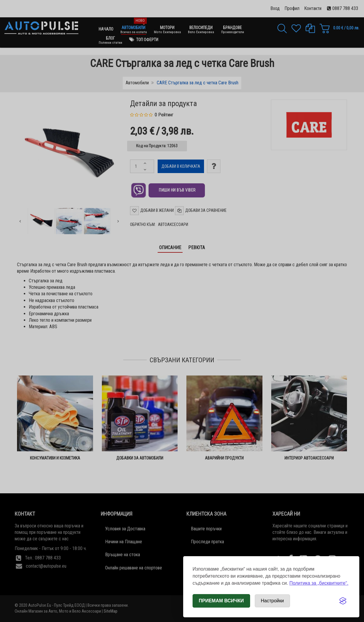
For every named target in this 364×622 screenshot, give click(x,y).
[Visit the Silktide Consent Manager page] (343, 601)
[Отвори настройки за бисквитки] (272, 601)
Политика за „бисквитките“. (319, 583)
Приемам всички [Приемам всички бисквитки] (221, 601)
